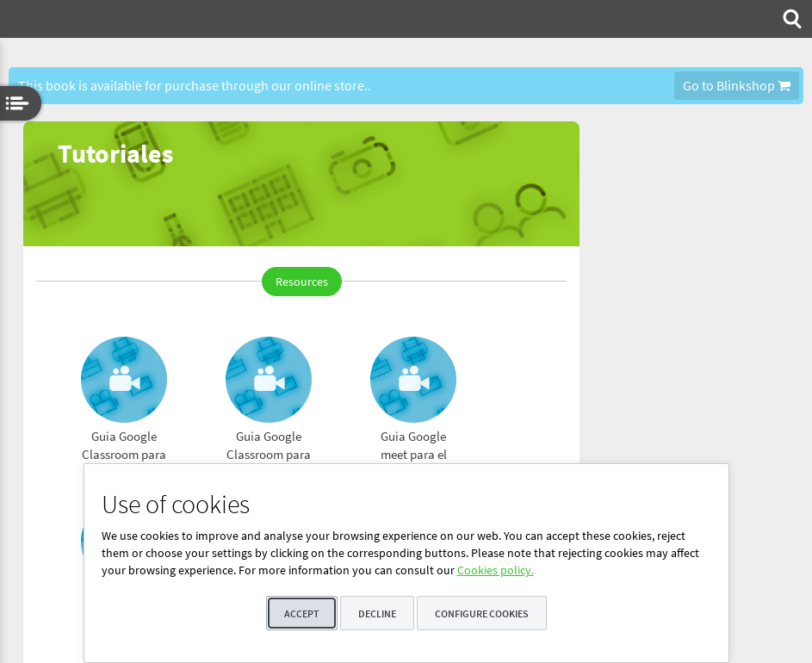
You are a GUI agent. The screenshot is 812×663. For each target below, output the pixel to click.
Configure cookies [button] (482, 613)
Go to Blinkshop (737, 85)
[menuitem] (790, 19)
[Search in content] (790, 19)
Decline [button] (377, 613)
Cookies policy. (496, 570)
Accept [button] (302, 613)
